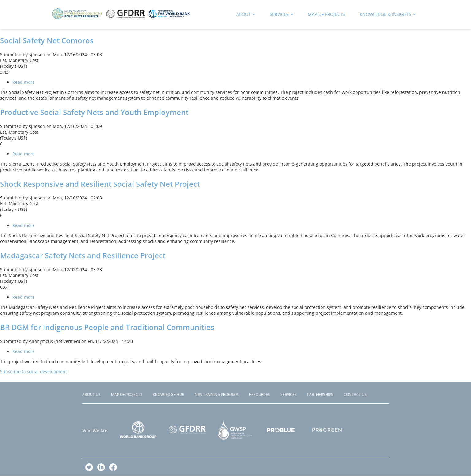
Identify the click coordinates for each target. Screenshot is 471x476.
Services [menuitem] (280, 15)
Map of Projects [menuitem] (326, 14)
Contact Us (355, 395)
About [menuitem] (244, 15)
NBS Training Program (217, 395)
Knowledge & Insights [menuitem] (386, 15)
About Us (91, 395)
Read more (23, 82)
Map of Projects (127, 395)
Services (289, 395)
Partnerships (320, 395)
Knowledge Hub (169, 395)
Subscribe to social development (33, 372)
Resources (260, 395)
